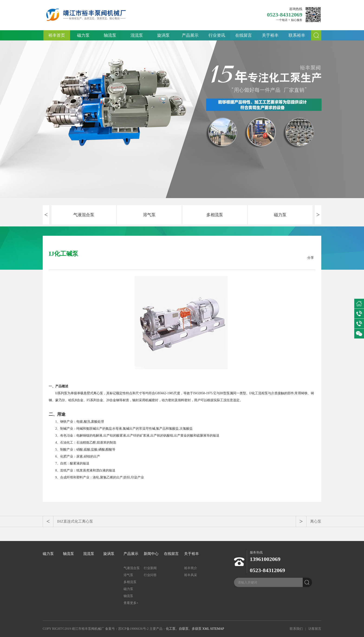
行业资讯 (217, 35)
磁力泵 (83, 35)
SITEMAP (217, 629)
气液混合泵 (84, 215)
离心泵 (316, 521)
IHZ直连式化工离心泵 (75, 521)
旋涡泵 (163, 35)
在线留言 (244, 35)
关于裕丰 (270, 35)
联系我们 (296, 629)
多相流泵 (215, 215)
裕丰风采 (191, 575)
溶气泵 (149, 215)
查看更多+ (131, 603)
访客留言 (315, 629)
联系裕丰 (297, 35)
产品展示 (190, 35)
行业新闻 (150, 568)
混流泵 (137, 35)
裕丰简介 (191, 568)
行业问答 (150, 575)
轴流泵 (110, 35)
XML (206, 629)
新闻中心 (151, 554)
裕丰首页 (57, 35)
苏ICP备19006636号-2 (133, 629)
